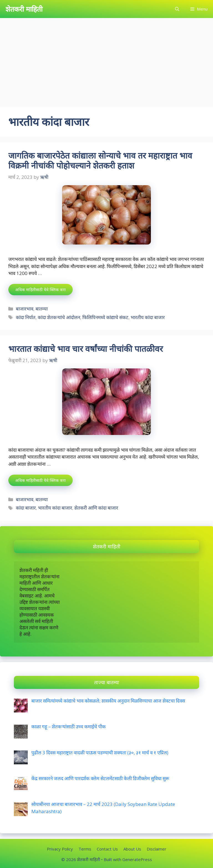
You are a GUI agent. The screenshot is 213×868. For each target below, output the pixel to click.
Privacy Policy (60, 849)
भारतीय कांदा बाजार (148, 317)
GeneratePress (137, 859)
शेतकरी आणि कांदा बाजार (96, 508)
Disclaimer (157, 849)
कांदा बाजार (26, 508)
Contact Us (107, 849)
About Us (132, 849)
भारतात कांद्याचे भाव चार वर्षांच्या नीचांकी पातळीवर (87, 349)
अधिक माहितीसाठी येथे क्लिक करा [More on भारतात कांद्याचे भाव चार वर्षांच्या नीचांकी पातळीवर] (40, 480)
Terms (85, 849)
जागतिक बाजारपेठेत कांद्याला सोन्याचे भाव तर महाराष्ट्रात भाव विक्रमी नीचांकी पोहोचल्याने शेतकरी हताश (100, 160)
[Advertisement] (106, 60)
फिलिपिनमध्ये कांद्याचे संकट (105, 317)
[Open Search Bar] (177, 9)
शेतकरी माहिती (24, 9)
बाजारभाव (25, 309)
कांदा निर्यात (26, 317)
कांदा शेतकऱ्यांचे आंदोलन (59, 317)
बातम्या (42, 309)
